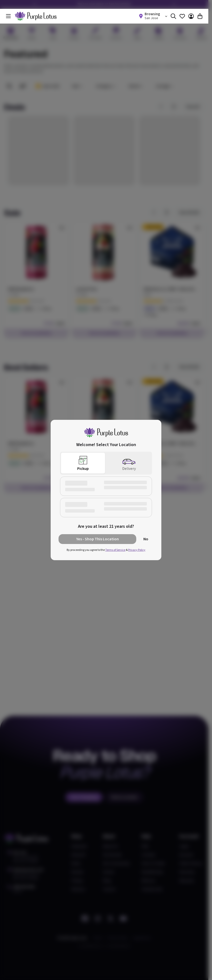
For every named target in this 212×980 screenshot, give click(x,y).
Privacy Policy (137, 550)
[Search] (173, 16)
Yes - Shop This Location (98, 539)
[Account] (191, 16)
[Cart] (200, 16)
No (146, 539)
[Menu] (8, 16)
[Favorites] (182, 16)
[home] (36, 16)
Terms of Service (115, 550)
